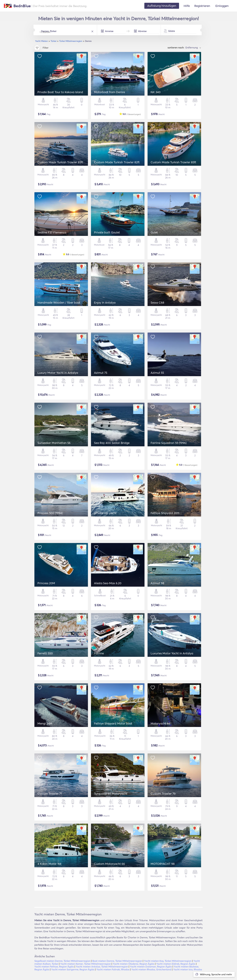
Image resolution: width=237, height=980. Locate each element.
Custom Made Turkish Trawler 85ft (60, 162)
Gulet (154, 232)
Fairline (99, 653)
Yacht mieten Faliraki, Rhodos (113, 969)
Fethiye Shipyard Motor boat (113, 723)
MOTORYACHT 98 (163, 864)
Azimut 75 (101, 373)
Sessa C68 (157, 303)
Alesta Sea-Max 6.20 (108, 583)
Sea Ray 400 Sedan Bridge (112, 443)
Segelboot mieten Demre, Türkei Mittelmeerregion (62, 961)
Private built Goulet (107, 232)
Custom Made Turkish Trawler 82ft (117, 162)
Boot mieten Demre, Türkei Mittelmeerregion (117, 961)
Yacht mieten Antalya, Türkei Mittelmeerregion (102, 967)
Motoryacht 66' (161, 723)
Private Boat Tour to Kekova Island (60, 92)
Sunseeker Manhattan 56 (54, 443)
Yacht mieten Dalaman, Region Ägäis (151, 967)
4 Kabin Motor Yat (49, 864)
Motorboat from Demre (109, 92)
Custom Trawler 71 (50, 794)
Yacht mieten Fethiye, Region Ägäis (54, 967)
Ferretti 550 (45, 653)
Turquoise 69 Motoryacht (111, 794)
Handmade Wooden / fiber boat (59, 303)
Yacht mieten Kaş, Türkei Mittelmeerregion (168, 961)
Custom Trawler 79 (163, 794)
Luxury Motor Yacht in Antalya (58, 373)
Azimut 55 (157, 373)
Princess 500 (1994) (50, 513)
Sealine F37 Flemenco (52, 232)
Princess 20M (46, 583)
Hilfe (187, 6)
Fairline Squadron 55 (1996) (169, 443)
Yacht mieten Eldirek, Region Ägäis (176, 964)
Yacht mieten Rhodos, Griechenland (151, 969)
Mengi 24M (45, 723)
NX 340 (156, 92)
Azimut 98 (157, 583)
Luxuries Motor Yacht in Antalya (172, 653)
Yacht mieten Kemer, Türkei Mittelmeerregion (86, 964)
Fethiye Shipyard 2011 (165, 513)
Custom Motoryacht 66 (109, 864)
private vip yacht (105, 513)
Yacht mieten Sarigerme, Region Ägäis (73, 969)
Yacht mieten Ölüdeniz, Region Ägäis (134, 964)
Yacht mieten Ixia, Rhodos (188, 969)
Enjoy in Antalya (105, 303)
